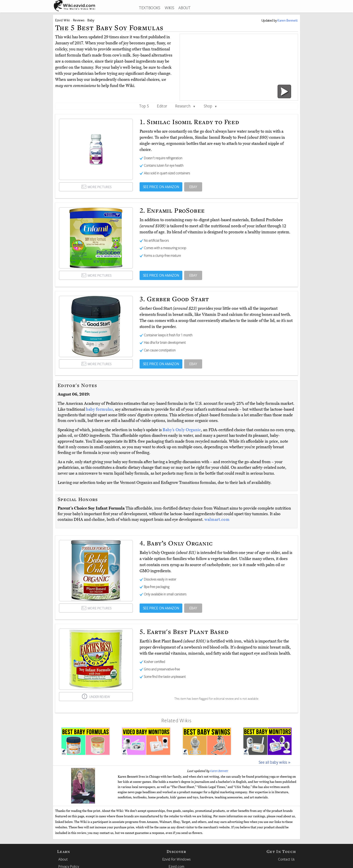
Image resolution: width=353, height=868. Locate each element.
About (63, 859)
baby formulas (100, 409)
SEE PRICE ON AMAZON (161, 187)
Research (185, 106)
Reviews (79, 20)
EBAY (193, 187)
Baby (91, 20)
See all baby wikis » (275, 762)
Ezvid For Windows (176, 859)
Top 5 (144, 106)
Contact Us (286, 859)
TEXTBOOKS (150, 8)
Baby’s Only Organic (182, 430)
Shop (210, 106)
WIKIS (169, 8)
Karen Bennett (219, 771)
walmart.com (217, 519)
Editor (162, 106)
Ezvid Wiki (63, 20)
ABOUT (184, 8)
